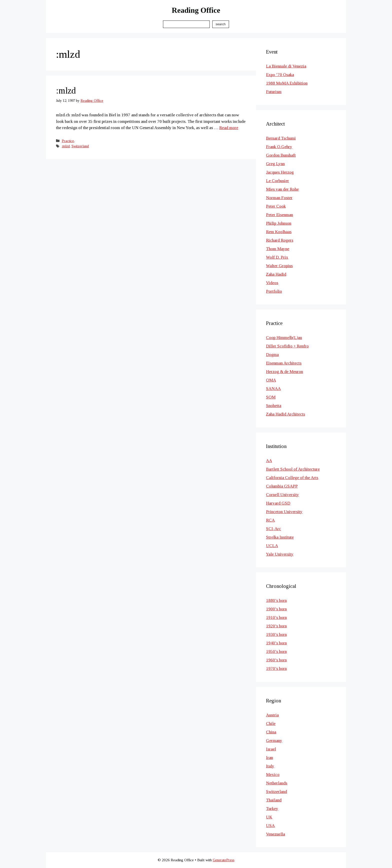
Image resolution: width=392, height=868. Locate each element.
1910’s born (276, 617)
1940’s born (276, 643)
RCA (270, 520)
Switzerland (80, 146)
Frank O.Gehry (279, 147)
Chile (271, 724)
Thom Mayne (278, 249)
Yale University (280, 554)
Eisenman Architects (284, 363)
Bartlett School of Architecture (293, 469)
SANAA (273, 389)
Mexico (273, 775)
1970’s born (276, 669)
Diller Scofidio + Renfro (287, 346)
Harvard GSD (278, 503)
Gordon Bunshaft (281, 155)
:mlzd (66, 91)
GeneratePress (224, 860)
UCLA (272, 546)
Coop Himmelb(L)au (284, 338)
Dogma (272, 355)
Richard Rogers (280, 240)
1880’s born (276, 600)
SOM (271, 397)
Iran (269, 758)
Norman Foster (279, 198)
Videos (272, 283)
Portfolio (274, 291)
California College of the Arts (292, 478)
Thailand (274, 800)
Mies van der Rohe (282, 189)
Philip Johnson (279, 223)
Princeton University (284, 512)
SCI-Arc (273, 529)
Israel (271, 749)
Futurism (274, 92)
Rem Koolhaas (279, 232)
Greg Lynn (275, 164)
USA (270, 826)
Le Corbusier (277, 181)
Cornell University (282, 495)
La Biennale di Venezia (286, 66)
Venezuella (275, 834)
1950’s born (276, 652)
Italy (270, 766)
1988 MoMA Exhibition (287, 83)
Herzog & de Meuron (284, 372)
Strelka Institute (280, 537)
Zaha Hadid (276, 274)
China (271, 732)
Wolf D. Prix (277, 257)
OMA (271, 380)
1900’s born (276, 609)
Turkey (272, 809)
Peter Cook (276, 206)
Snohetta (274, 406)
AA (269, 461)
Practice (68, 141)
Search (220, 24)
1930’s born (276, 634)
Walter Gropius (279, 266)
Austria (272, 715)
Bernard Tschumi (281, 138)
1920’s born (276, 626)
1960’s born (276, 660)
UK (269, 817)
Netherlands (277, 783)
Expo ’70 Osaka (280, 75)
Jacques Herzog (280, 172)
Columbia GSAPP (282, 486)
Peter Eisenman (279, 215)
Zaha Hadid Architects (285, 414)
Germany (274, 741)
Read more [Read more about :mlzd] (229, 128)
